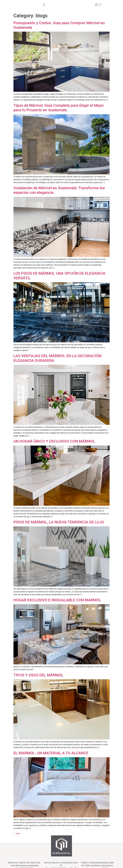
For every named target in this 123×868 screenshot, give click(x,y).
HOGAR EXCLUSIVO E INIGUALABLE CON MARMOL (57, 600)
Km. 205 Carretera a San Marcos (97, 866)
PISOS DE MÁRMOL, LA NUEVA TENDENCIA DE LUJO (59, 522)
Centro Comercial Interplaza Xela (97, 863)
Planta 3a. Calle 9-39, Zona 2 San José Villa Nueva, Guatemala (24, 864)
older (17, 834)
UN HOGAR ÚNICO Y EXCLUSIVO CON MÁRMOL (54, 441)
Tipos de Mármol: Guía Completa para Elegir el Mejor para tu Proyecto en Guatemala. (59, 108)
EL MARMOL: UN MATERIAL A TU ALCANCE (51, 753)
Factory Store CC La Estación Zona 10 (61, 864)
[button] (44, 5)
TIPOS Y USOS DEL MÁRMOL (38, 675)
